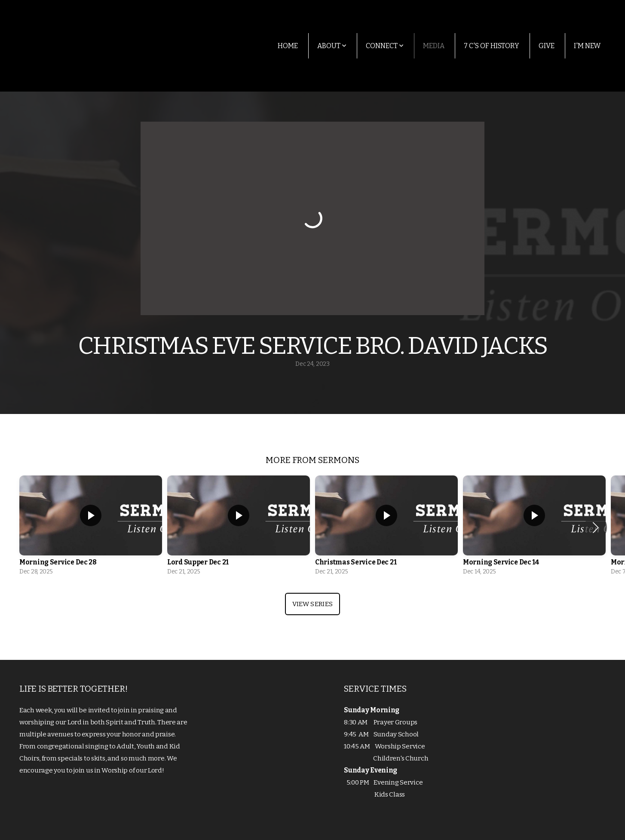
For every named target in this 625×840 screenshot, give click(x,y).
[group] (91, 528)
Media (434, 46)
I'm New (587, 46)
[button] (596, 527)
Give (547, 46)
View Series (312, 604)
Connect (385, 46)
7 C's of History (492, 46)
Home (288, 46)
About (332, 46)
